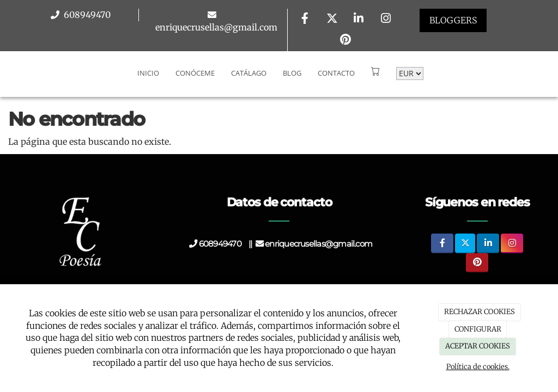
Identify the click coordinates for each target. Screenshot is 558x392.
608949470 (86, 15)
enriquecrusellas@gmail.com (216, 27)
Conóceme (195, 73)
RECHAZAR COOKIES (480, 312)
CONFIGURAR (478, 329)
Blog (292, 73)
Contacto (336, 73)
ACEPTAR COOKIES (478, 346)
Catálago (249, 73)
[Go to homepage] (5, 73)
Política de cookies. (478, 367)
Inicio (148, 73)
